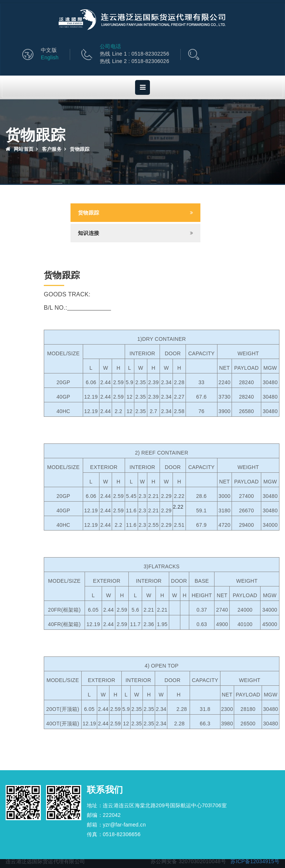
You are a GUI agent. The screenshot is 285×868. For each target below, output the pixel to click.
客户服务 (52, 149)
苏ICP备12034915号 (255, 861)
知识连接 (89, 233)
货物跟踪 (89, 213)
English (50, 57)
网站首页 (19, 149)
